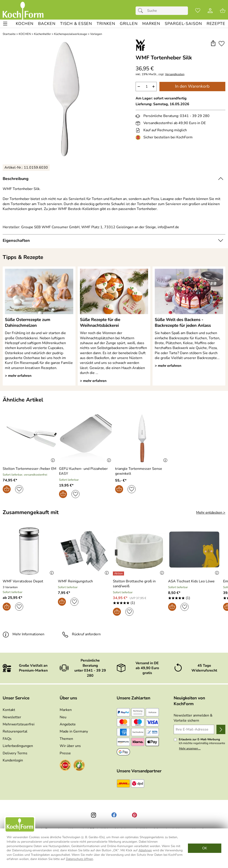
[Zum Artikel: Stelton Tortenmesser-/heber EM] (30, 469)
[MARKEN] (151, 24)
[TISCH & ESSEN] (76, 24)
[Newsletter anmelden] (221, 729)
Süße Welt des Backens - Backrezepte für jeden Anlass (183, 323)
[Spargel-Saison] (183, 24)
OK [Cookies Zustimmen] (205, 848)
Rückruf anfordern (81, 634)
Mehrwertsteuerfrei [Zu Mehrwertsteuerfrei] (19, 724)
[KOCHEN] (25, 24)
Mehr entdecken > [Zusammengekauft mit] (211, 513)
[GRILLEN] (129, 24)
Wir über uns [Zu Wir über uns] (70, 746)
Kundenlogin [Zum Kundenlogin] (13, 760)
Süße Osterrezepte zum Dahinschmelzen (28, 323)
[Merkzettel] (198, 11)
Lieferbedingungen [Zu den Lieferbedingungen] (18, 746)
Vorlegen (96, 34)
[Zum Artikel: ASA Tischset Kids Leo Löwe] (195, 552)
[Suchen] (142, 11)
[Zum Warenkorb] (223, 11)
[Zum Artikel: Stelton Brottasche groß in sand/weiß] (139, 584)
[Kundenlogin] (210, 11)
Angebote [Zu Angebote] (68, 724)
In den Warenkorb (192, 86)
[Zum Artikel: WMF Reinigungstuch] (84, 552)
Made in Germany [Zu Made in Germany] (74, 731)
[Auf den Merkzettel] (222, 43)
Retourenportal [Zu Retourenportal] (15, 731)
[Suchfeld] (162, 11)
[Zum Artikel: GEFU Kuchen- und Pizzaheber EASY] (86, 471)
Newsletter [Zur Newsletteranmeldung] (12, 717)
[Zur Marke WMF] (140, 45)
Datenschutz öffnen (79, 859)
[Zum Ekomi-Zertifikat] (79, 766)
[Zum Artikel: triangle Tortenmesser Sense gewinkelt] (142, 471)
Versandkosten (175, 74)
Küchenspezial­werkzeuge (71, 34)
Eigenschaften (16, 240)
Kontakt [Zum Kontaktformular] (9, 710)
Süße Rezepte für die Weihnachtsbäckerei (100, 323)
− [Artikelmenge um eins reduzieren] (139, 86)
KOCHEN (25, 34)
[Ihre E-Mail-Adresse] (194, 729)
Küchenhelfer (43, 34)
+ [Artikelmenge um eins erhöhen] (154, 86)
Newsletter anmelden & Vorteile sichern (193, 718)
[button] (213, 43)
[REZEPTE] (216, 24)
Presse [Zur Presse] (65, 753)
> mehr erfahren (18, 376)
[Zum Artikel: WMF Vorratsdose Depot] (23, 581)
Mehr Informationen (23, 634)
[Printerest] (134, 815)
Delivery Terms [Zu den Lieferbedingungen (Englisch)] (15, 753)
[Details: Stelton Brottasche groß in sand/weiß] (119, 573)
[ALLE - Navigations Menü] (5, 24)
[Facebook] (114, 815)
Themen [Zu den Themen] (66, 739)
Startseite (9, 34)
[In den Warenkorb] (7, 489)
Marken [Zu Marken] (66, 710)
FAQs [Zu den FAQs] (7, 739)
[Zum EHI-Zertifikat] (139, 137)
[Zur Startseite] (23, 11)
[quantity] (146, 87)
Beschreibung (16, 179)
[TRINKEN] (106, 24)
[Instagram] (94, 815)
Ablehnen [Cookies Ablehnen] (145, 850)
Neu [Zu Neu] (63, 717)
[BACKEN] (47, 24)
